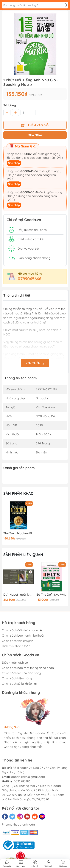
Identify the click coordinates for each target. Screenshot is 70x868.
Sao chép (14, 163)
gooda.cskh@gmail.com (28, 777)
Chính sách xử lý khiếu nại (19, 684)
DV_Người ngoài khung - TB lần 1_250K (18, 595)
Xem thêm (35, 363)
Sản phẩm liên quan (23, 555)
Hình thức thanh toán (16, 646)
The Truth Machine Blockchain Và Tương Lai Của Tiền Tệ (18, 533)
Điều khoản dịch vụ (15, 663)
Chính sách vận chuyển (17, 641)
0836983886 (22, 781)
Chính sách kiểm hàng (17, 678)
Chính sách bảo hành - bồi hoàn (24, 635)
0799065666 (29, 279)
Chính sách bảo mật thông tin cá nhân (28, 668)
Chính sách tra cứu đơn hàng (21, 673)
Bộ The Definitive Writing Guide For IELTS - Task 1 (52, 595)
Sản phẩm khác (18, 493)
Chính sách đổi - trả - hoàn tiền (23, 630)
